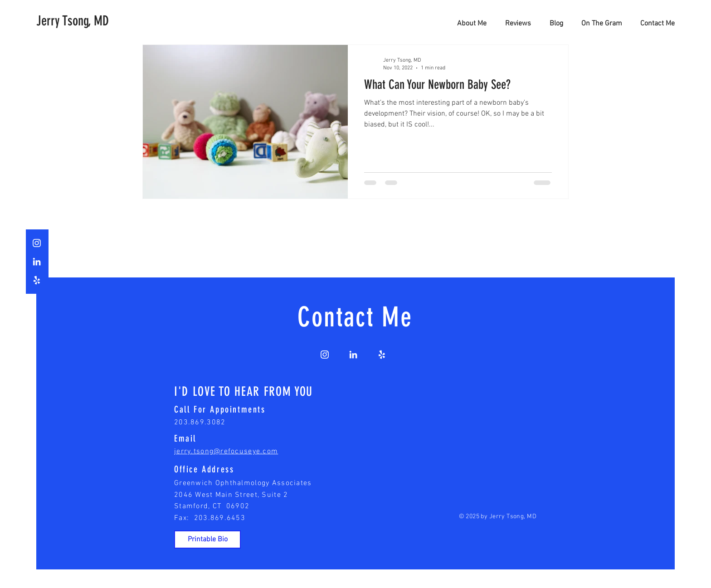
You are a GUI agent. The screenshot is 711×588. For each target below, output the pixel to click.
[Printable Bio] (207, 539)
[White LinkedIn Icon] (37, 262)
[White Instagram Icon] (37, 243)
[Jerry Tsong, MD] (74, 21)
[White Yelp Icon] (37, 280)
